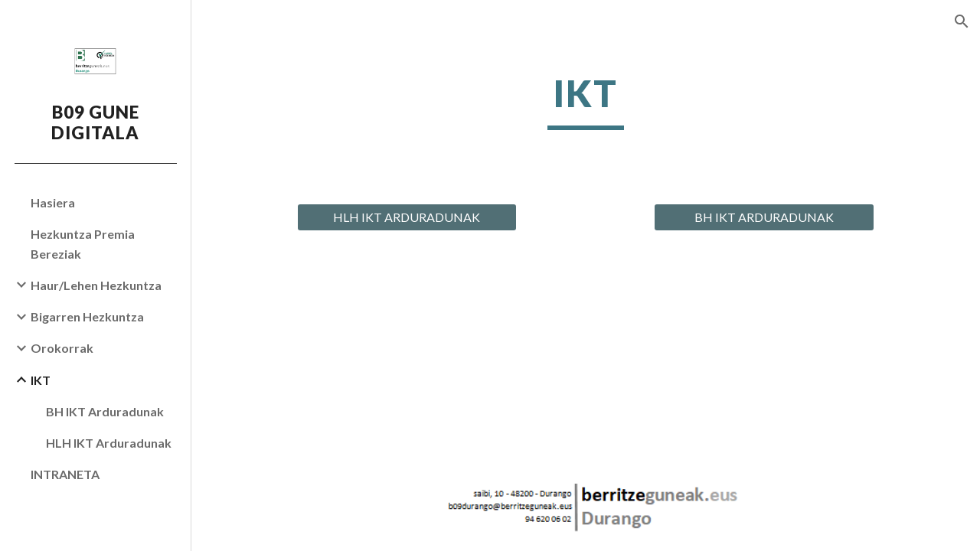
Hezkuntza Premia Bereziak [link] (83, 243)
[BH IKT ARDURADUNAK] (764, 217)
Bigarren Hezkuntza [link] (87, 316)
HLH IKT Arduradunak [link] (109, 443)
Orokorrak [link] (62, 348)
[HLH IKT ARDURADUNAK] (407, 217)
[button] (962, 21)
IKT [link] (41, 380)
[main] (585, 100)
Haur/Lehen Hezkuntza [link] (96, 285)
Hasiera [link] (53, 202)
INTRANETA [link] (65, 474)
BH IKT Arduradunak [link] (105, 411)
